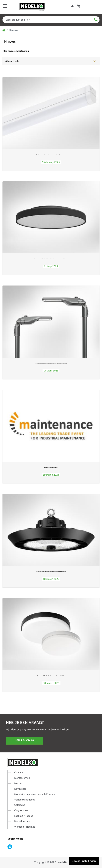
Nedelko (63, 862)
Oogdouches (21, 811)
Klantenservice (22, 778)
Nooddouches (22, 821)
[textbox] (51, 20)
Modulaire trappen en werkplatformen (35, 794)
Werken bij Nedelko (25, 827)
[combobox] (51, 20)
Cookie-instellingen (84, 861)
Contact (19, 773)
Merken (18, 783)
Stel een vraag (25, 740)
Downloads (20, 789)
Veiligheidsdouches (25, 800)
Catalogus (20, 805)
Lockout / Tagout (24, 816)
